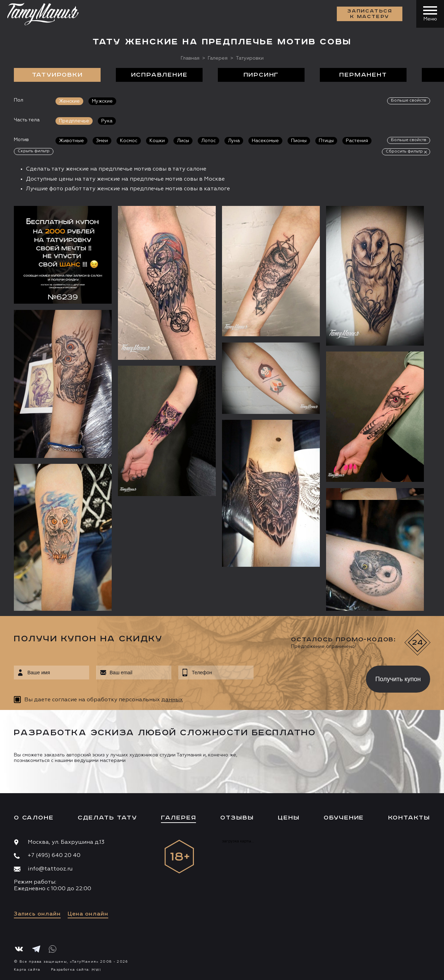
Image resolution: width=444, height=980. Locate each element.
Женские (69, 101)
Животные (71, 141)
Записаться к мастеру (370, 14)
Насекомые (265, 141)
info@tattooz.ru (50, 869)
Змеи (102, 141)
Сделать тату (107, 818)
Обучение (344, 818)
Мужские (102, 101)
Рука (107, 121)
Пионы (299, 141)
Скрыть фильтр (34, 151)
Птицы (326, 141)
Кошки (157, 141)
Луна (234, 141)
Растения (357, 141)
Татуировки (57, 75)
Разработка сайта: (76, 970)
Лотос (208, 141)
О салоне (34, 818)
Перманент (363, 75)
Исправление (159, 75)
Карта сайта (27, 970)
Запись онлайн (37, 914)
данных (172, 700)
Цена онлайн (88, 914)
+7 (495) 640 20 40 (54, 856)
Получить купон (398, 679)
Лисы (183, 141)
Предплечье (74, 121)
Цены (289, 818)
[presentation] (305, 677)
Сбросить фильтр (404, 151)
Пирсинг (261, 75)
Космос (129, 141)
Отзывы (237, 818)
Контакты (409, 818)
